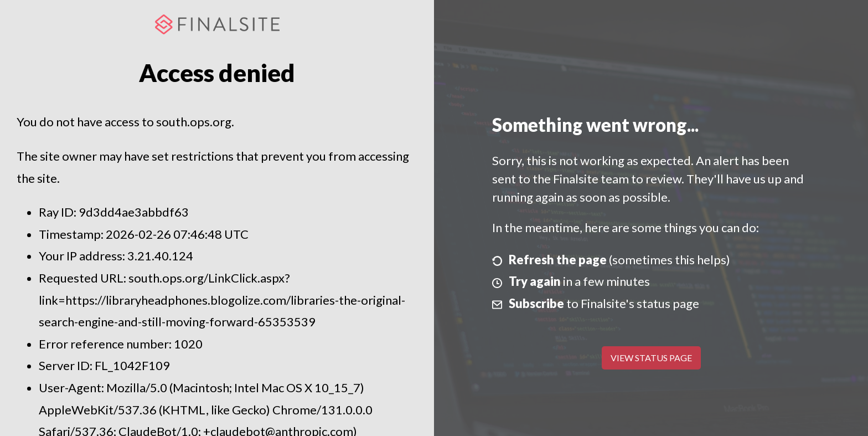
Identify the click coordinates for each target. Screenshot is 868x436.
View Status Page (651, 358)
